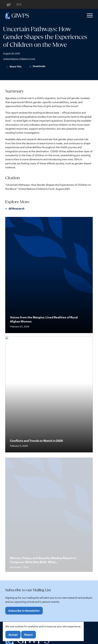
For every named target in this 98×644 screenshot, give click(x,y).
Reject (29, 635)
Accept (13, 635)
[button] (89, 16)
